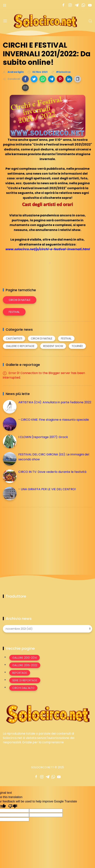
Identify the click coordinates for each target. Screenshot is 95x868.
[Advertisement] (31, 537)
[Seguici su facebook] (63, 5)
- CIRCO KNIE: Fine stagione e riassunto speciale (54, 420)
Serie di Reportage (25, 680)
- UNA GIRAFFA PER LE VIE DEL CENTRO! (47, 489)
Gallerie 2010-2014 (25, 658)
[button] (25, 79)
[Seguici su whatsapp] (83, 5)
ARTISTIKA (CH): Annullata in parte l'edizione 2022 (55, 402)
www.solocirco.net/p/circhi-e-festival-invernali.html (47, 249)
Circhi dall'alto (23, 688)
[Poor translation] (13, 806)
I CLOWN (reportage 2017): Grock (43, 437)
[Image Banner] (47, 714)
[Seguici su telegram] (77, 5)
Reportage (20, 673)
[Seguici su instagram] (70, 5)
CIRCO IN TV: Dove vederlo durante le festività (52, 472)
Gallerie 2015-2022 (25, 665)
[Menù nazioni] (5, 5)
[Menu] (5, 21)
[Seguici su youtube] (90, 5)
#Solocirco (63, 72)
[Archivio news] (47, 629)
